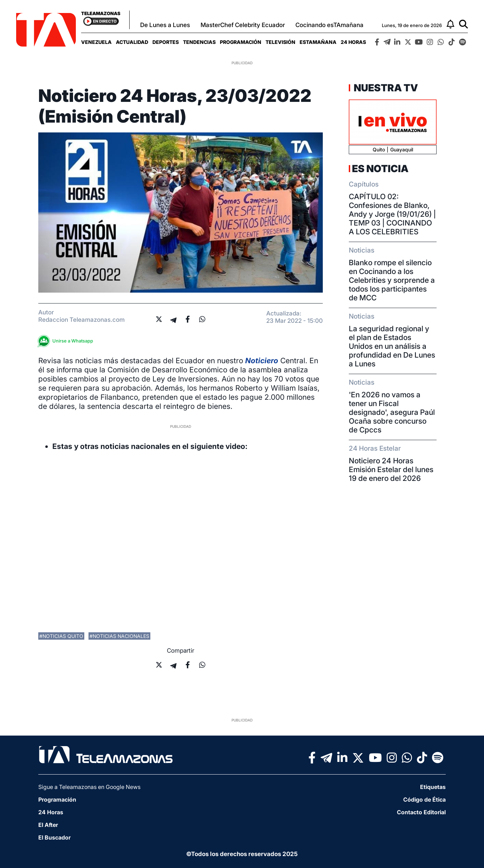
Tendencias (199, 42)
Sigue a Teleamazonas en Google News (89, 787)
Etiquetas (433, 787)
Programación (241, 42)
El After (48, 825)
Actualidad (132, 42)
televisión (280, 42)
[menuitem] (96, 42)
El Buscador (54, 837)
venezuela (96, 42)
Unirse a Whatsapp (67, 341)
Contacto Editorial (421, 812)
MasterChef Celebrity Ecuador (243, 25)
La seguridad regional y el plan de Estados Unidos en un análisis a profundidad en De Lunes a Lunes (392, 346)
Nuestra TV (385, 88)
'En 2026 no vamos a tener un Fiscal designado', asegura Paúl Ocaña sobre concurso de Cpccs (392, 412)
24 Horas (353, 42)
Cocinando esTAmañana (329, 25)
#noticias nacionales (119, 636)
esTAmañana (318, 42)
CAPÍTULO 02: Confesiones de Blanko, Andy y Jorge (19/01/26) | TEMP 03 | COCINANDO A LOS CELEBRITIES (392, 214)
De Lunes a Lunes (165, 25)
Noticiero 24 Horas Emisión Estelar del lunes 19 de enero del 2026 (391, 469)
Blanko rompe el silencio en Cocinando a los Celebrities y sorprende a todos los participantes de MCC (392, 280)
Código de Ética (424, 800)
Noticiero (262, 361)
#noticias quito (61, 636)
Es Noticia (380, 169)
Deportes (166, 42)
